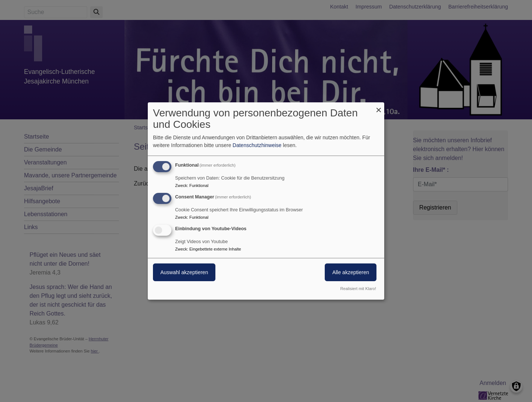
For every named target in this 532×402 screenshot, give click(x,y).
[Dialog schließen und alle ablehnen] (379, 107)
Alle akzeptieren (351, 272)
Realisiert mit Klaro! (358, 289)
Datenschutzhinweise (257, 145)
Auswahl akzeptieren (184, 272)
